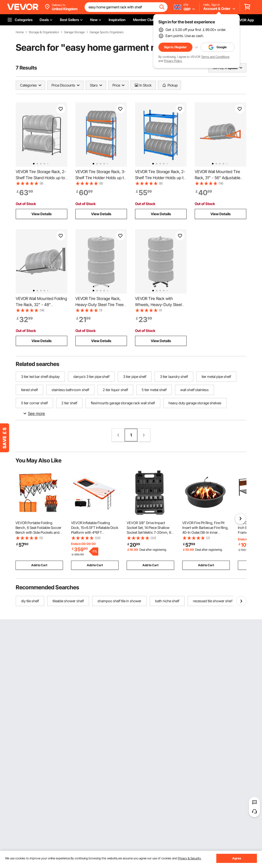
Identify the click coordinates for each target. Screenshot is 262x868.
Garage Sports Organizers (107, 32)
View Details (42, 214)
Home (20, 32)
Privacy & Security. (190, 858)
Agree (237, 858)
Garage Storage (74, 32)
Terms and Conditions (215, 57)
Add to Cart (39, 565)
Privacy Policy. (173, 61)
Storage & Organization (44, 32)
